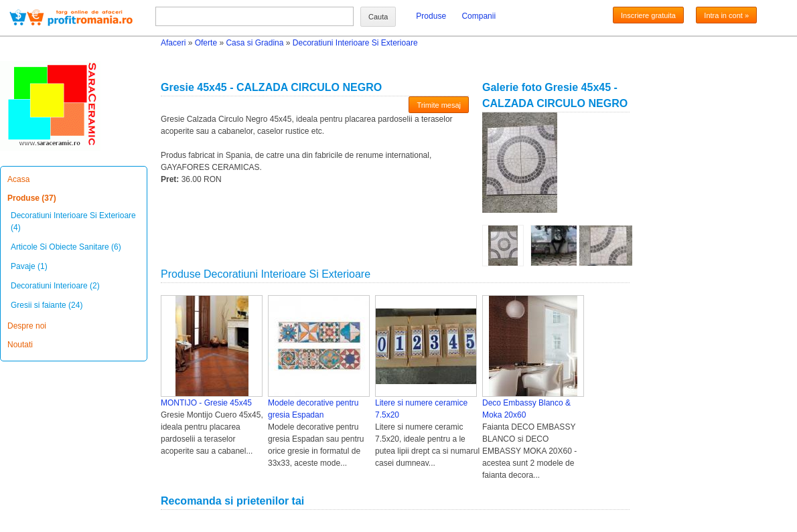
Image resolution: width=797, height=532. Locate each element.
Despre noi (27, 326)
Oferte (206, 43)
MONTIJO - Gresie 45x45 (206, 403)
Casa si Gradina (255, 43)
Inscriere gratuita (648, 15)
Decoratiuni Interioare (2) (55, 286)
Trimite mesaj (439, 105)
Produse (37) (32, 198)
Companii (479, 16)
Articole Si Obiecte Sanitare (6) (66, 247)
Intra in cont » (726, 15)
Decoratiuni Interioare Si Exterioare (355, 43)
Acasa (18, 179)
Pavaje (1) (29, 266)
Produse (431, 16)
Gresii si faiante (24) (47, 305)
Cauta (378, 17)
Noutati (20, 345)
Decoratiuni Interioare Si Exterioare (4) (73, 221)
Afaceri (173, 43)
